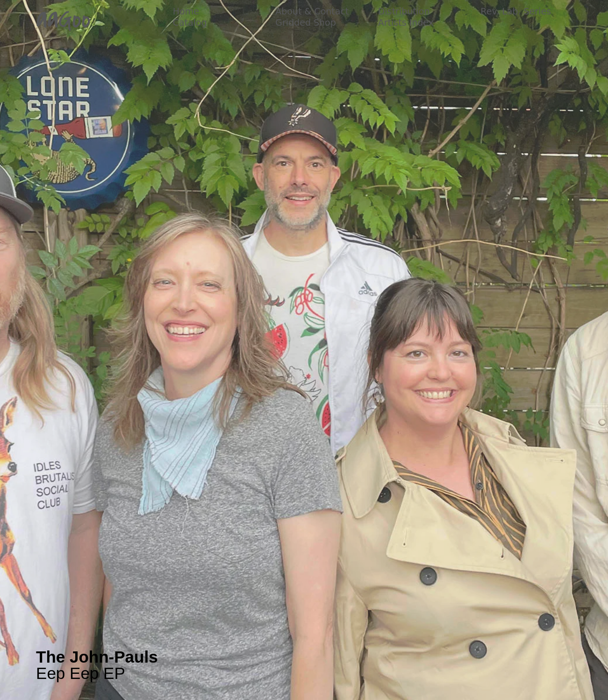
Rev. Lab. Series (516, 11)
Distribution (404, 11)
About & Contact (312, 11)
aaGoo (63, 20)
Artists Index (406, 22)
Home (186, 11)
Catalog (190, 22)
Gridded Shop (306, 22)
